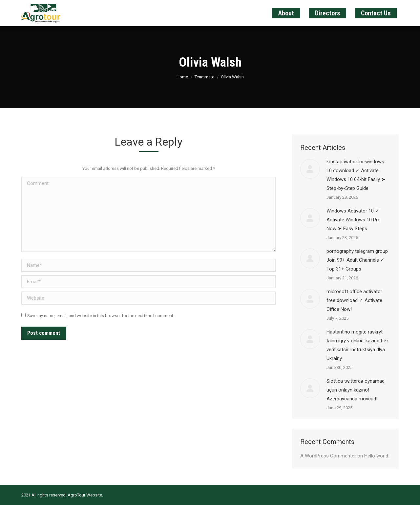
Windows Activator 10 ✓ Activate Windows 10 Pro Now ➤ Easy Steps (354, 220)
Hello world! (377, 456)
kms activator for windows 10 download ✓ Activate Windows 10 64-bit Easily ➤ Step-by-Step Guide (356, 175)
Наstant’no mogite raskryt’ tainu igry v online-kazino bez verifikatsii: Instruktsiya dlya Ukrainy (358, 345)
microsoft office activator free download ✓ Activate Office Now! (354, 300)
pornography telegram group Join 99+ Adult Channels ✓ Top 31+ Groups (357, 260)
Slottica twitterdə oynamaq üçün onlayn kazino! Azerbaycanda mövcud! (356, 390)
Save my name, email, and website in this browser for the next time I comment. (101, 316)
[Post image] (310, 169)
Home (182, 77)
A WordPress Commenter (328, 456)
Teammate (204, 77)
